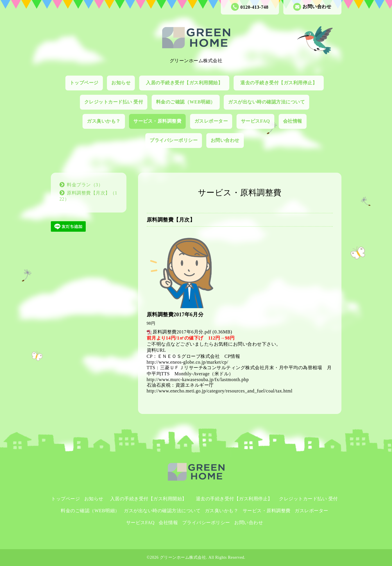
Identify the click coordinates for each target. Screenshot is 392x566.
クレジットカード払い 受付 (114, 102)
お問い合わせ (312, 7)
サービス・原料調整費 (157, 121)
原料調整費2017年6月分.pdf (182, 332)
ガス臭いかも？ (104, 121)
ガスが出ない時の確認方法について (266, 102)
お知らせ (121, 83)
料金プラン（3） (85, 185)
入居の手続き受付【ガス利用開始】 (187, 83)
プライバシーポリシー (174, 140)
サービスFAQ (255, 121)
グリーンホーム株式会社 (183, 557)
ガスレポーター (211, 121)
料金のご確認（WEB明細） (186, 102)
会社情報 (293, 121)
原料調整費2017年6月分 (175, 315)
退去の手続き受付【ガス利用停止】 (281, 83)
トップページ (84, 83)
